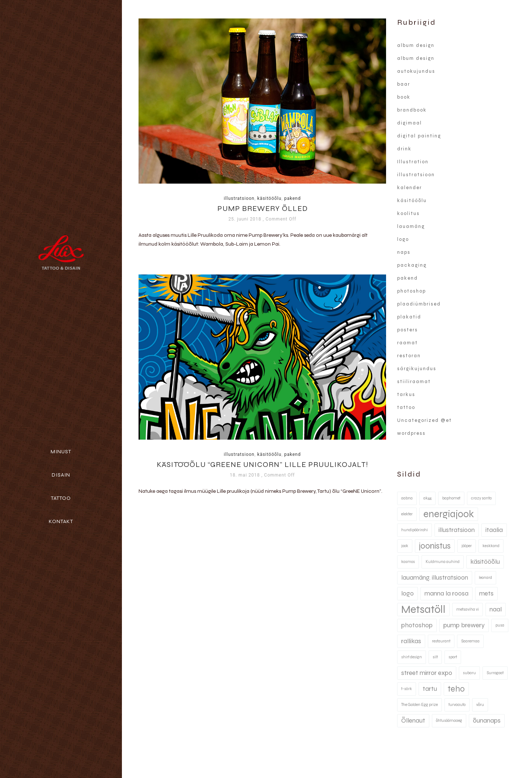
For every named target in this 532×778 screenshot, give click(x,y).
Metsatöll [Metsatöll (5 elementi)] (423, 609)
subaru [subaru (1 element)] (469, 673)
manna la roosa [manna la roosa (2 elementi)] (446, 593)
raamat (407, 343)
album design (416, 45)
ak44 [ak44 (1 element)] (427, 498)
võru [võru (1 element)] (480, 705)
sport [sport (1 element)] (453, 657)
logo (403, 239)
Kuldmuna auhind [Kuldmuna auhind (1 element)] (443, 562)
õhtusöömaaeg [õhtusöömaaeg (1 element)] (449, 721)
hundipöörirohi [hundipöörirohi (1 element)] (415, 530)
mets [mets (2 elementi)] (486, 593)
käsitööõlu (269, 198)
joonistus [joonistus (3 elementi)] (435, 546)
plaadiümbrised (419, 304)
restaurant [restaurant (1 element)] (441, 641)
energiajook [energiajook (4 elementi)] (449, 514)
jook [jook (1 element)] (405, 546)
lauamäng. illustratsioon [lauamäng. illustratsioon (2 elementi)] (435, 578)
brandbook (412, 110)
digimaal (410, 123)
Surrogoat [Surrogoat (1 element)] (495, 673)
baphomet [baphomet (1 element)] (451, 498)
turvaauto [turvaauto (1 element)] (457, 705)
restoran (409, 356)
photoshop (412, 291)
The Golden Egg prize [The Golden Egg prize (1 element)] (420, 705)
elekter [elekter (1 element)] (407, 514)
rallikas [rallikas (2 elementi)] (411, 641)
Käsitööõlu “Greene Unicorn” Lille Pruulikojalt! (262, 465)
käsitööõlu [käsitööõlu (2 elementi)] (485, 562)
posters (407, 330)
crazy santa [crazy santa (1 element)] (481, 498)
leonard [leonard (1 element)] (485, 578)
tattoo (406, 407)
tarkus (406, 395)
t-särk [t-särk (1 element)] (407, 689)
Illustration (413, 162)
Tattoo (61, 498)
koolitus (408, 214)
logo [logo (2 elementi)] (407, 593)
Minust (61, 452)
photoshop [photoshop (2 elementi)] (417, 625)
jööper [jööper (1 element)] (467, 546)
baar (404, 84)
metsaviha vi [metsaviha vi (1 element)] (468, 609)
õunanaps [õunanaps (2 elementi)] (487, 721)
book (404, 97)
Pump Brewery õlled (262, 209)
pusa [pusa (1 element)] (500, 625)
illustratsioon (239, 198)
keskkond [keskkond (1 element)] (491, 546)
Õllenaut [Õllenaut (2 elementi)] (413, 721)
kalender (410, 188)
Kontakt (61, 521)
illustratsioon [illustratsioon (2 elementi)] (457, 530)
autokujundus (416, 71)
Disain (61, 475)
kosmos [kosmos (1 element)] (408, 562)
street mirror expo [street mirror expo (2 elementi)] (427, 673)
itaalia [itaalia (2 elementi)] (494, 530)
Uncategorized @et (424, 420)
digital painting (419, 136)
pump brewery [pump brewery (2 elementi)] (464, 625)
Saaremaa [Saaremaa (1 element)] (470, 641)
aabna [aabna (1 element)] (407, 498)
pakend (292, 198)
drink (404, 149)
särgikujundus (417, 369)
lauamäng (411, 226)
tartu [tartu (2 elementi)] (430, 689)
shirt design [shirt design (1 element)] (412, 657)
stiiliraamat (414, 382)
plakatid (409, 317)
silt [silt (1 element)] (435, 657)
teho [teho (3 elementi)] (456, 689)
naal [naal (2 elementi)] (496, 609)
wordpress (411, 433)
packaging (412, 265)
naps (404, 252)
